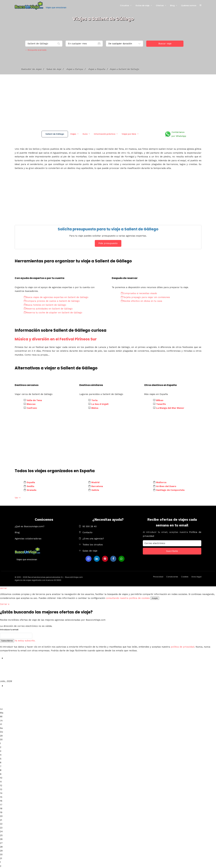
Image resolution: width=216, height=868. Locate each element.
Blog (172, 5)
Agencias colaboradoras (28, 539)
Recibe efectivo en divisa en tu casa (141, 301)
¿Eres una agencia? (93, 539)
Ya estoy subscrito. (25, 641)
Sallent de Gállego (55, 134)
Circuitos (124, 5)
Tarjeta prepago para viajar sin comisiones (145, 297)
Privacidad (158, 577)
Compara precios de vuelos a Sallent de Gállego (52, 301)
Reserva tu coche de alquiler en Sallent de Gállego (53, 313)
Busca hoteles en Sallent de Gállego (45, 305)
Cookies (185, 577)
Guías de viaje (142, 5)
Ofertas (160, 5)
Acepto (155, 598)
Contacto (87, 532)
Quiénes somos (189, 5)
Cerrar (5, 604)
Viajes (73, 134)
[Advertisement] (108, 101)
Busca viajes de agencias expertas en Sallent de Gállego (56, 297)
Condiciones (172, 577)
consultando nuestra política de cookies (128, 598)
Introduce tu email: (9, 630)
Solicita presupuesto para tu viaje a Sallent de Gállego (108, 229)
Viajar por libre (129, 134)
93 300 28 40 (90, 526)
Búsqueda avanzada (36, 50)
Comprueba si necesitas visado (139, 293)
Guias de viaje (90, 551)
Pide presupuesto (108, 243)
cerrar (4, 588)
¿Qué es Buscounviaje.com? (30, 526)
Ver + (18, 498)
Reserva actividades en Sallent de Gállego (48, 309)
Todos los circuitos (93, 545)
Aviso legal (196, 577)
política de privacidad (182, 647)
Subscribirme (7, 641)
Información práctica (105, 134)
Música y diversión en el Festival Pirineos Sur (56, 339)
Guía (85, 134)
